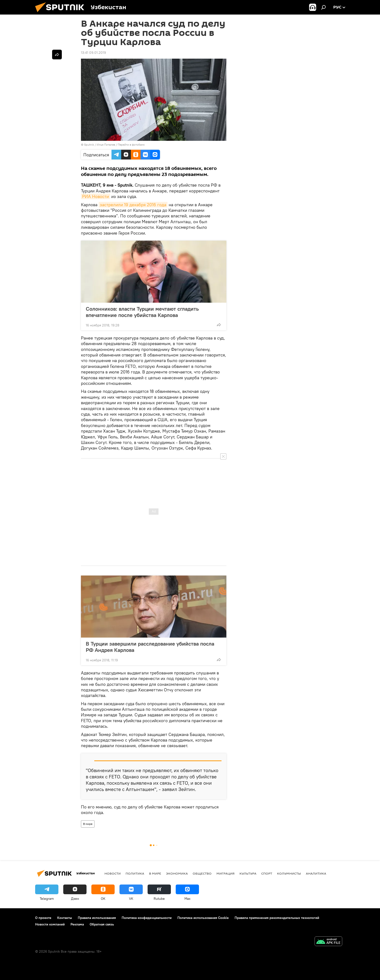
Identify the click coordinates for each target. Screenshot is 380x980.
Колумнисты (289, 873)
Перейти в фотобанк (131, 145)
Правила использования (97, 918)
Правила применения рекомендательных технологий (277, 918)
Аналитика (316, 873)
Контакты (65, 918)
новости (113, 873)
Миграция (226, 873)
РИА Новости (95, 196)
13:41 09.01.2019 (93, 53)
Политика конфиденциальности (147, 918)
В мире (88, 824)
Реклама (77, 924)
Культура (248, 873)
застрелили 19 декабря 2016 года (133, 205)
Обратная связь (102, 924)
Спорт (267, 873)
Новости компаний (50, 924)
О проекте (43, 918)
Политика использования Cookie (203, 918)
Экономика (177, 873)
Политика (135, 873)
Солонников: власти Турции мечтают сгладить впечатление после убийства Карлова (142, 312)
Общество (202, 873)
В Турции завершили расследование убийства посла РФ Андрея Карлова (150, 647)
